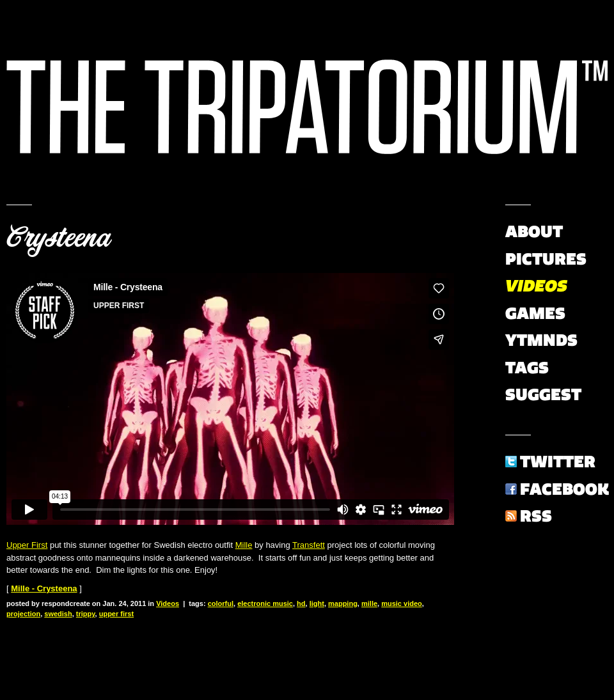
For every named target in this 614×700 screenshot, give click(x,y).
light (317, 603)
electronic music (265, 603)
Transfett (309, 545)
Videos (168, 603)
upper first (116, 614)
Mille (244, 545)
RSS (536, 516)
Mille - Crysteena (44, 588)
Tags (527, 368)
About (534, 231)
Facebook (564, 489)
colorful (221, 603)
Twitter (558, 462)
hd (301, 603)
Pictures (546, 259)
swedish (58, 614)
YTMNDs (541, 340)
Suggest (543, 394)
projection (23, 614)
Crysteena (58, 238)
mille (369, 603)
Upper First (27, 545)
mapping (343, 603)
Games (535, 313)
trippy (86, 614)
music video (402, 603)
